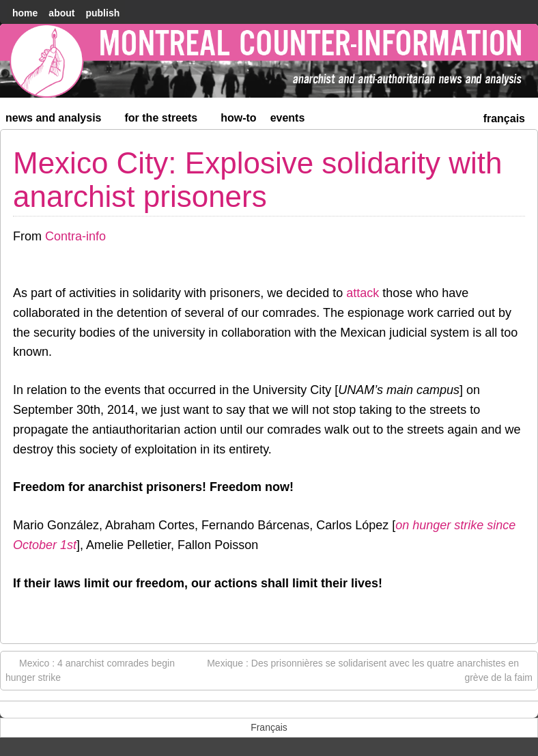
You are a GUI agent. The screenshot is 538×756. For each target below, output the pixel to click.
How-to (238, 118)
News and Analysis (59, 121)
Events (288, 118)
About (61, 13)
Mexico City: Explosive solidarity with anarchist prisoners (257, 179)
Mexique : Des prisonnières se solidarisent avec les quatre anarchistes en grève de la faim (370, 670)
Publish (102, 13)
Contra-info (75, 236)
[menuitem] (504, 117)
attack (363, 293)
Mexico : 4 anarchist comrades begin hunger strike (90, 670)
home (25, 13)
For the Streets (167, 121)
